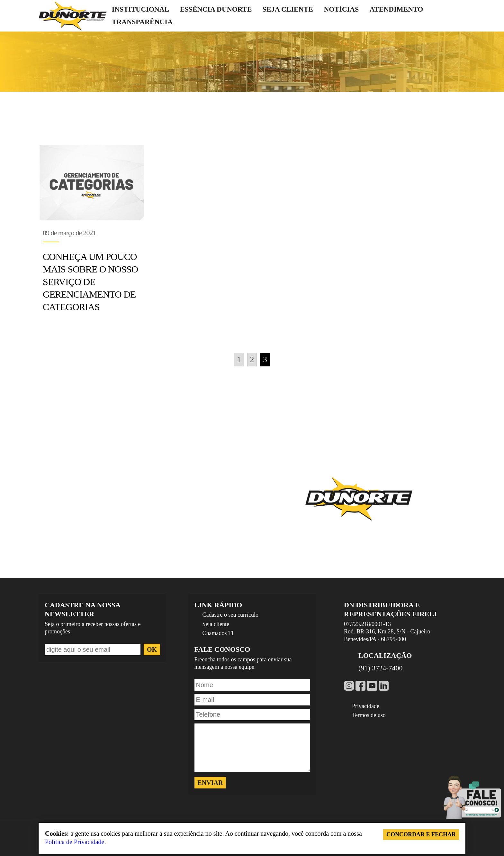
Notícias (341, 9)
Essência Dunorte (216, 9)
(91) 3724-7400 (380, 668)
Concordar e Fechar (421, 834)
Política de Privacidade (75, 842)
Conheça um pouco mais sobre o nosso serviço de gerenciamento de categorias (90, 282)
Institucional (141, 9)
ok (152, 649)
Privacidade (366, 706)
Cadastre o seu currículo (230, 615)
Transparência (142, 22)
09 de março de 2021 (69, 233)
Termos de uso (369, 715)
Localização (385, 655)
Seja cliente (288, 9)
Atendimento (396, 9)
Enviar (210, 783)
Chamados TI (218, 633)
